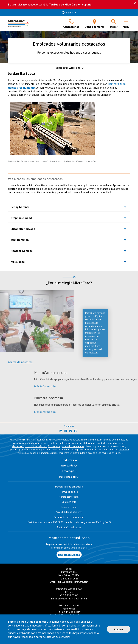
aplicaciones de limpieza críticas (40, 453)
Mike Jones (18, 262)
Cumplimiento (69, 502)
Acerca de (67, 465)
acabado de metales (73, 446)
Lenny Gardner (20, 207)
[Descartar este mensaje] (135, 3)
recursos (106, 453)
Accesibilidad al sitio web (69, 512)
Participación (67, 477)
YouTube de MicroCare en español (71, 4)
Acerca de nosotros (20, 364)
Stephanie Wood (21, 218)
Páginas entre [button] (67, 68)
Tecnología (67, 471)
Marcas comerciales (69, 497)
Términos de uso (69, 492)
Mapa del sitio (69, 507)
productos (124, 449)
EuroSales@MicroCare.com (72, 599)
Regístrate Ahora (69, 555)
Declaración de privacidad (69, 487)
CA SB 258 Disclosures (69, 527)
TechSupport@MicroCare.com (72, 582)
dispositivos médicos (36, 446)
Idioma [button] (67, 13)
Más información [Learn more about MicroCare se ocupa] (114, 386)
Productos (67, 460)
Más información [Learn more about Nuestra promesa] (114, 412)
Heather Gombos (22, 251)
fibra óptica (54, 446)
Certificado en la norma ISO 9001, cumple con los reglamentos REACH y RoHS (69, 522)
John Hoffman (20, 240)
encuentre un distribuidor (72, 453)
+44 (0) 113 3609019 (69, 612)
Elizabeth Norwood (23, 229)
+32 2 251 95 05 (69, 595)
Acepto (118, 629)
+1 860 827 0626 (69, 579)
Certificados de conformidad (69, 517)
